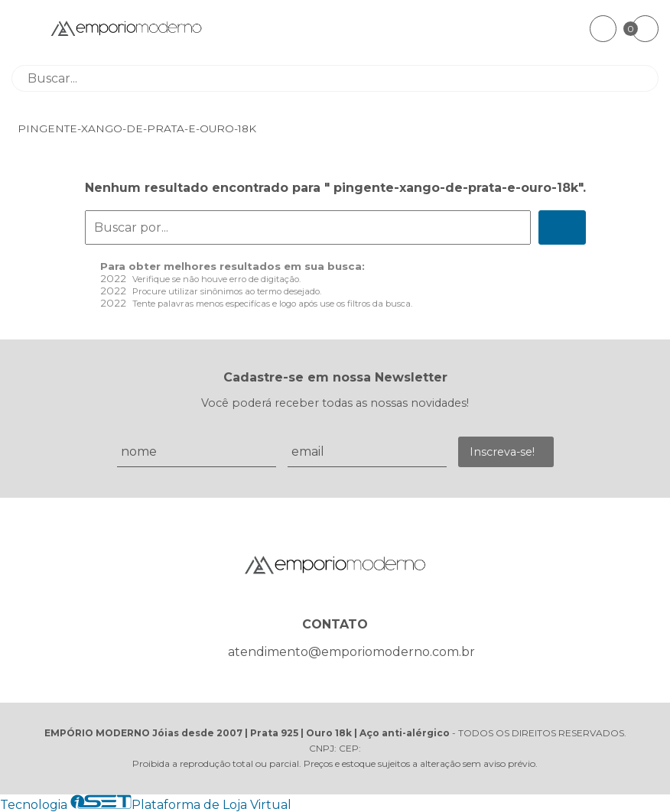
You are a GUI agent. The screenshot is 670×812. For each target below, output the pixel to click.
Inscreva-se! (502, 452)
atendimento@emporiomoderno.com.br (351, 652)
